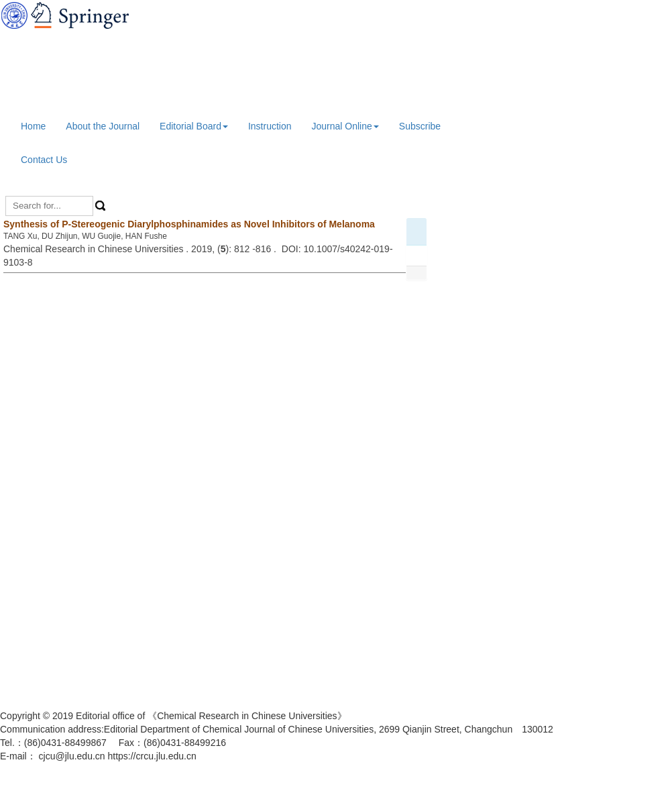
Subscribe (420, 126)
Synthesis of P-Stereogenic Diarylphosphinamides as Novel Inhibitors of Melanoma (189, 224)
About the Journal (103, 126)
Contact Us (44, 160)
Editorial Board (194, 126)
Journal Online (345, 126)
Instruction (270, 126)
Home (33, 126)
